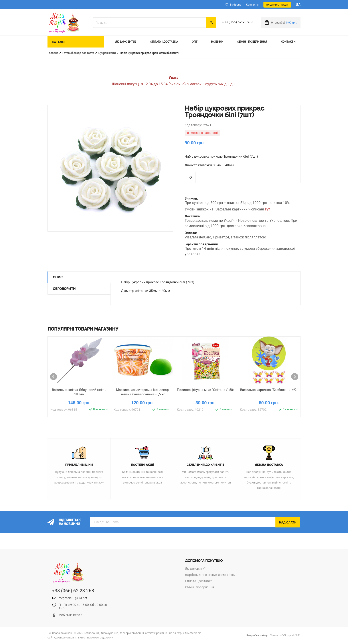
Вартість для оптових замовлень (210, 575)
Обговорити (64, 289)
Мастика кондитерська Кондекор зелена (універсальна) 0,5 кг (142, 392)
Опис (58, 277)
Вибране (235, 5)
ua (298, 5)
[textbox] (150, 23)
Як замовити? (126, 42)
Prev (53, 377)
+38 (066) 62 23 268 (238, 22)
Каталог (59, 42)
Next (295, 377)
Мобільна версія (70, 615)
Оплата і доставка (164, 42)
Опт (195, 42)
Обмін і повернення (252, 42)
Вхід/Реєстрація (277, 5)
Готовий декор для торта (78, 53)
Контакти (252, 5)
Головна (53, 53)
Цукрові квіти (107, 53)
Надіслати (288, 522)
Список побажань (190, 177)
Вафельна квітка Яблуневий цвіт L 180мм (79, 392)
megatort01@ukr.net (73, 598)
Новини (217, 42)
